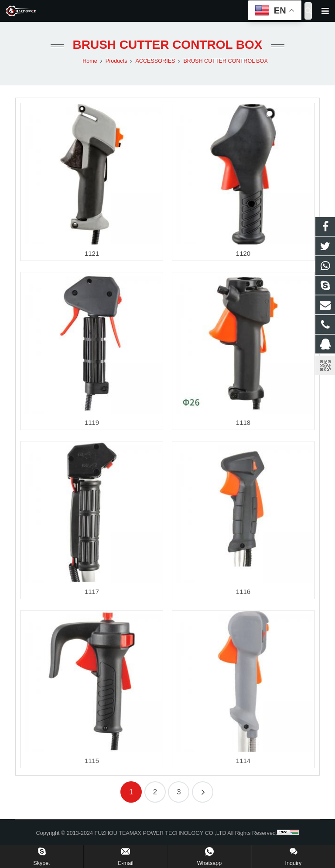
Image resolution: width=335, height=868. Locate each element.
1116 (243, 592)
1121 (92, 253)
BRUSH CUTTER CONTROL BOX (167, 45)
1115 (92, 761)
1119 (92, 422)
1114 (243, 761)
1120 (243, 253)
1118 (243, 422)
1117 (92, 592)
